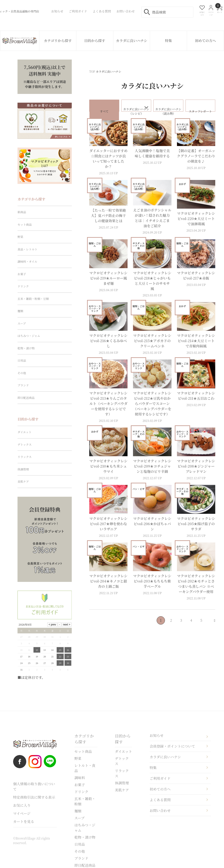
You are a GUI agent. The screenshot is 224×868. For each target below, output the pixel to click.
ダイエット (24, 432)
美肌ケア (23, 482)
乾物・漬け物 (26, 348)
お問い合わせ (160, 811)
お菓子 (22, 274)
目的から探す (95, 41)
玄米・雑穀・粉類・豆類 (33, 299)
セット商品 (25, 224)
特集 (168, 41)
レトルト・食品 (85, 768)
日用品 (22, 360)
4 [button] (191, 626)
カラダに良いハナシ (132, 41)
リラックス (25, 457)
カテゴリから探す (58, 41)
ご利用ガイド (160, 778)
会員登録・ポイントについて (172, 746)
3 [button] (181, 626)
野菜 (20, 237)
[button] (211, 626)
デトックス (24, 445)
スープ (22, 323)
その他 (22, 373)
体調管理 (23, 469)
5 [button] (201, 626)
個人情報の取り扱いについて (34, 786)
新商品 (22, 212)
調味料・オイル (27, 261)
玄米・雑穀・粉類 (85, 801)
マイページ (22, 813)
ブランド (23, 385)
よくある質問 (160, 800)
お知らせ (157, 735)
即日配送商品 (26, 398)
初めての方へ (205, 41)
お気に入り (22, 805)
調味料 (80, 778)
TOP (92, 71)
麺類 (20, 311)
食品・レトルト (27, 249)
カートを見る (24, 821)
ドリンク (23, 286)
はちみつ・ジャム (29, 336)
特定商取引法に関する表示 (34, 797)
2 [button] (171, 626)
